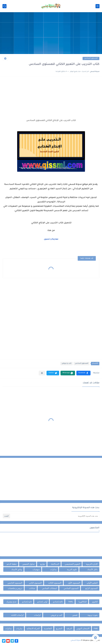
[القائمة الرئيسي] (98, 6)
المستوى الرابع (91, 588)
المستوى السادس (91, 58)
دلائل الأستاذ (92, 569)
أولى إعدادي (42, 602)
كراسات (37, 615)
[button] (83, 373)
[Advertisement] (51, 33)
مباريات (19, 628)
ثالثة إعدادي (58, 602)
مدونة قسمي (76, 640)
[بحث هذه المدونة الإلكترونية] (55, 516)
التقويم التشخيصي (72, 564)
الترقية (69, 628)
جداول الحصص (28, 564)
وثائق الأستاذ (17, 569)
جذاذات (32, 588)
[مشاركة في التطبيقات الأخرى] (42, 373)
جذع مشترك (11, 602)
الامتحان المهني (83, 628)
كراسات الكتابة (17, 615)
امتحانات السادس (49, 588)
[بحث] (4, 6)
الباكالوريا (83, 602)
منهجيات (36, 569)
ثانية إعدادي (27, 602)
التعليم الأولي (92, 583)
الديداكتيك (55, 564)
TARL (71, 602)
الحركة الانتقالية (33, 628)
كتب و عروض (67, 364)
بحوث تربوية (93, 615)
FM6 (96, 628)
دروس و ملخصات (15, 588)
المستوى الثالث (55, 583)
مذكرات (53, 569)
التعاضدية (48, 628)
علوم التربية (72, 569)
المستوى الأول (74, 583)
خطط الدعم (12, 564)
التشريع (59, 628)
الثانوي (95, 602)
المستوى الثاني (35, 583)
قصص (75, 615)
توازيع (43, 564)
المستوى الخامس (15, 583)
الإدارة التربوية (92, 564)
